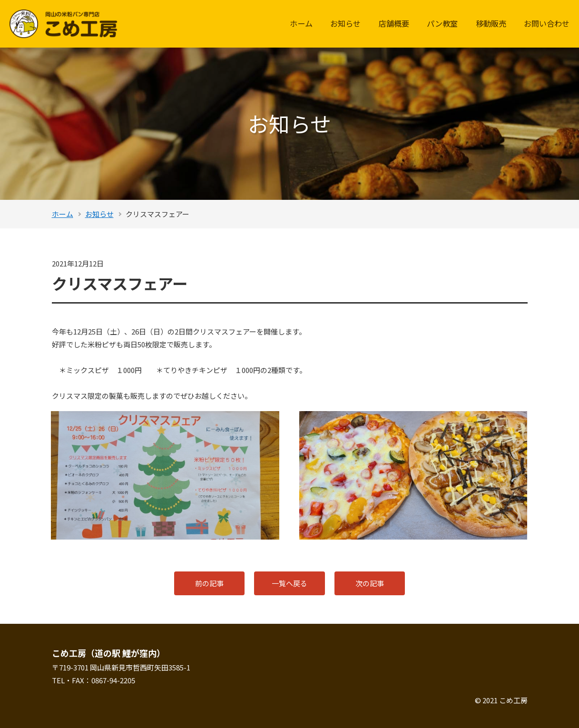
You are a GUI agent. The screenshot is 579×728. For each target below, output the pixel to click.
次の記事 (371, 583)
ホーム (301, 23)
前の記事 (209, 583)
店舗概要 (394, 23)
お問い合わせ (547, 23)
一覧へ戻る (289, 583)
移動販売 (491, 23)
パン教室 (442, 23)
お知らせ (345, 23)
